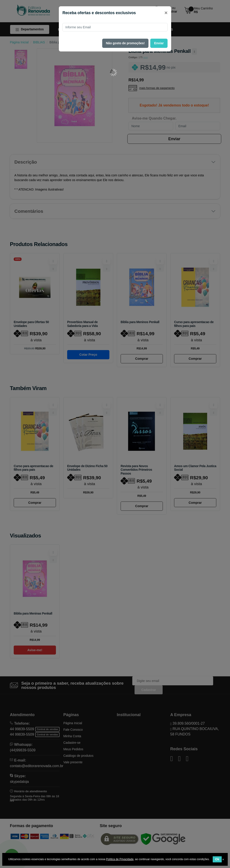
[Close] (166, 13)
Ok (217, 859)
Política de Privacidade (120, 859)
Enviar (159, 43)
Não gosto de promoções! (125, 43)
